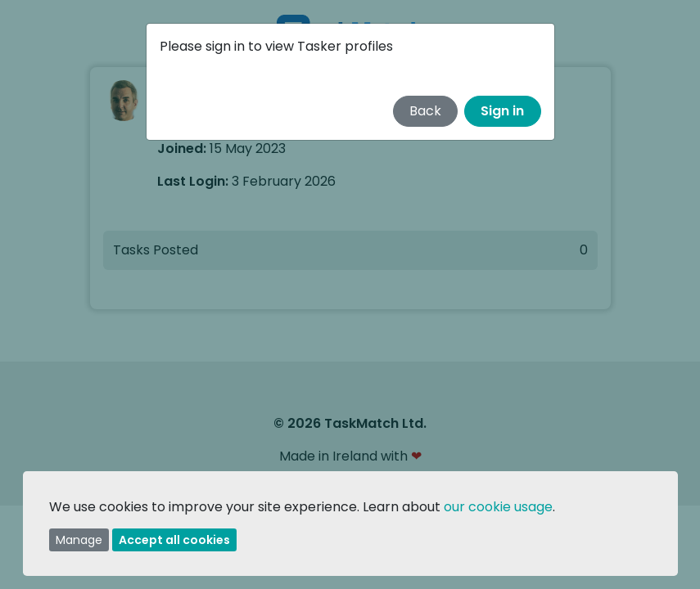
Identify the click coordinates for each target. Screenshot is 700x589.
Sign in (502, 111)
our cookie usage (498, 507)
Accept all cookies (174, 540)
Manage (79, 540)
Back (425, 111)
